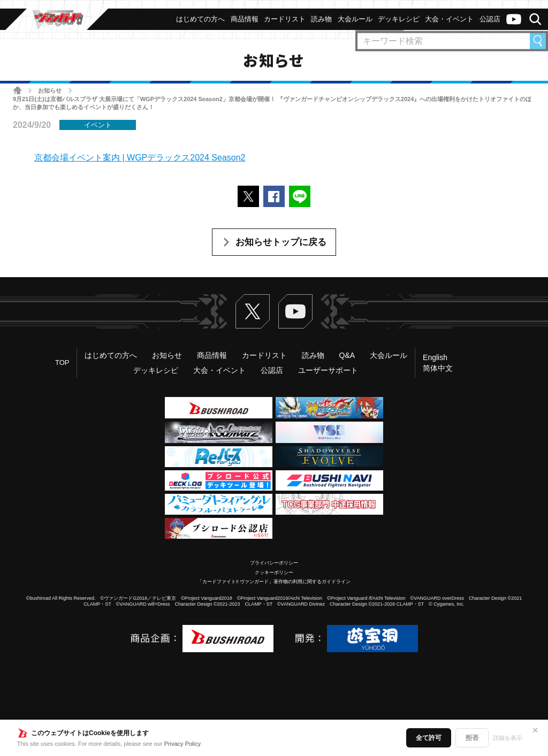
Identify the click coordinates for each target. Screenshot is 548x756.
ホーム (17, 90)
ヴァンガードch (514, 19)
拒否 (472, 738)
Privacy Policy (182, 744)
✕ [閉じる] (535, 730)
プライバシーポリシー (274, 563)
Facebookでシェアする (274, 196)
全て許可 (429, 738)
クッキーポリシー (274, 572)
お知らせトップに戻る (281, 242)
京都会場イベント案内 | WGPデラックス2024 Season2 (140, 158)
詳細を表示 (508, 738)
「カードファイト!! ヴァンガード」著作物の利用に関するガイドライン (274, 582)
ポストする (248, 196)
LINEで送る (300, 196)
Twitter (253, 311)
